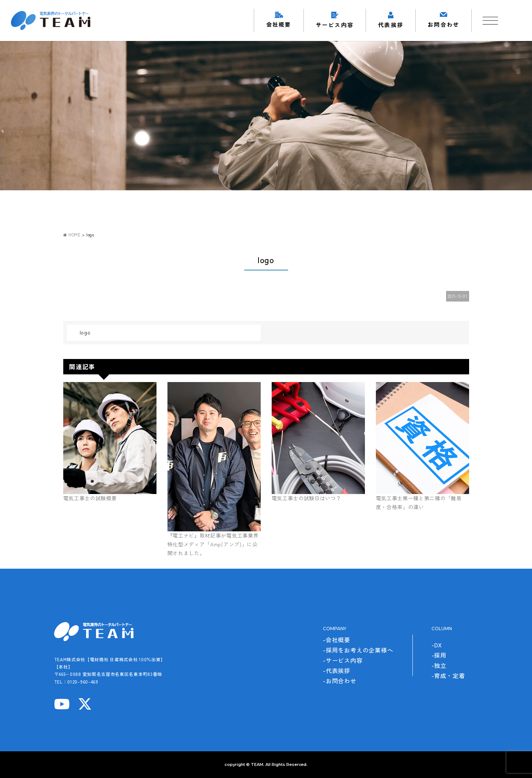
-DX (437, 645)
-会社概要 (337, 640)
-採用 (439, 655)
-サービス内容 (343, 660)
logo (85, 332)
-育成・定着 (448, 676)
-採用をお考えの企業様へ (358, 650)
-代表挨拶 (337, 670)
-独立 (439, 665)
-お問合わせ (340, 681)
